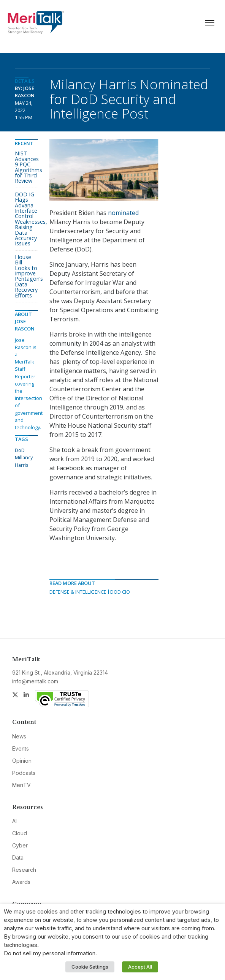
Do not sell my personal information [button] (50, 953)
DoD (20, 450)
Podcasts (24, 773)
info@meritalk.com (35, 681)
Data (18, 857)
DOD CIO (120, 592)
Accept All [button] (140, 967)
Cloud (20, 833)
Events (21, 748)
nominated (123, 213)
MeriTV (21, 785)
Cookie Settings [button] (90, 967)
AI (14, 821)
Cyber (20, 845)
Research (24, 870)
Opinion (22, 761)
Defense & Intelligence (78, 592)
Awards (21, 882)
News (19, 736)
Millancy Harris (24, 461)
